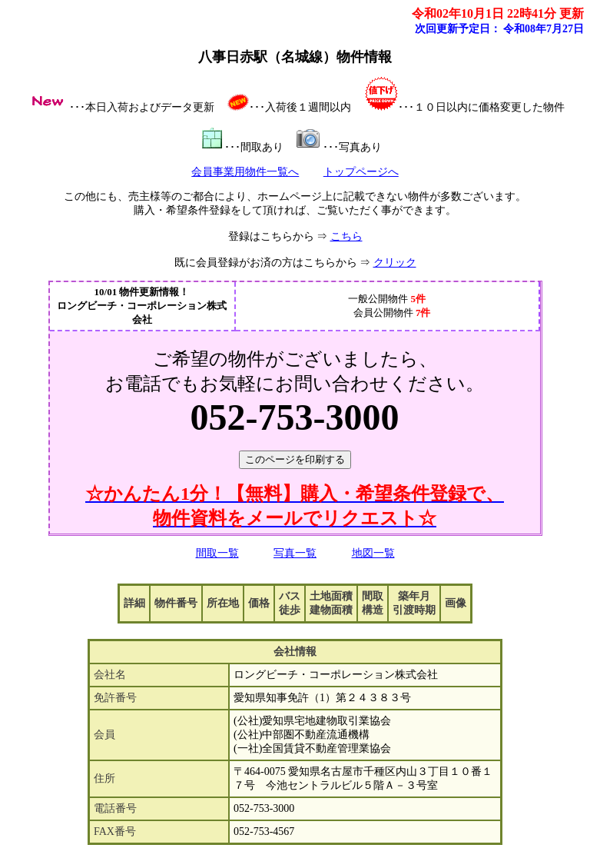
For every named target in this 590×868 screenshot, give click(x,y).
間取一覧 (217, 553)
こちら (346, 236)
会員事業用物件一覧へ (245, 172)
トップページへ (361, 172)
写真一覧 (295, 553)
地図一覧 (373, 553)
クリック (395, 263)
